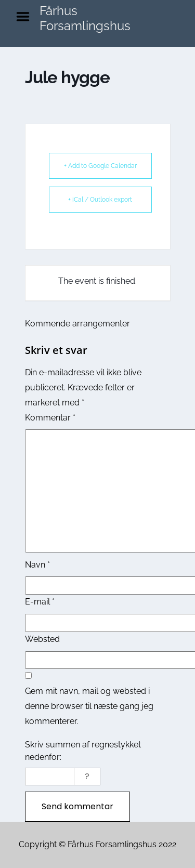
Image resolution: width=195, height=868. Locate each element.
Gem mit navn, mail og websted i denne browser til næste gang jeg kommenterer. (89, 706)
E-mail (40, 602)
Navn (37, 565)
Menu (27, 17)
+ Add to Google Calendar (100, 166)
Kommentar (50, 418)
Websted (42, 639)
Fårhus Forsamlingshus (85, 18)
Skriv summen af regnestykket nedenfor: (83, 751)
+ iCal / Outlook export (100, 200)
